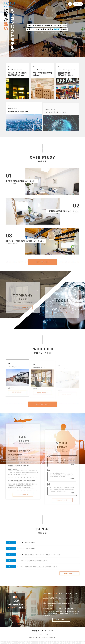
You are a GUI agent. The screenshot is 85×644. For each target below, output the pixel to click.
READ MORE (22, 312)
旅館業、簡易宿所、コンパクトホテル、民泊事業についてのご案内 (42, 555)
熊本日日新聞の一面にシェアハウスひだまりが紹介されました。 (42, 567)
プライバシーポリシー (38, 635)
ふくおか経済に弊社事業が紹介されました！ (37, 561)
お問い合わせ (49, 635)
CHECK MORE (42, 262)
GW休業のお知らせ (31, 549)
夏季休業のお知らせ (30, 543)
